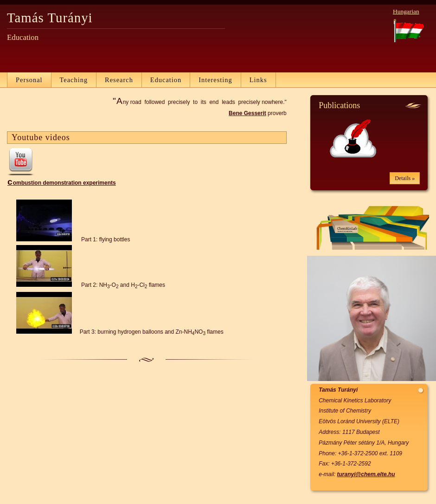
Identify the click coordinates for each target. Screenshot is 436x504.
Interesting (215, 80)
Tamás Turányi (50, 18)
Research (119, 80)
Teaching (74, 80)
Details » (405, 178)
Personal (29, 80)
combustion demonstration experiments (62, 183)
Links (258, 80)
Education (166, 80)
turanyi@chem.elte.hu (366, 474)
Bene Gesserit (247, 113)
